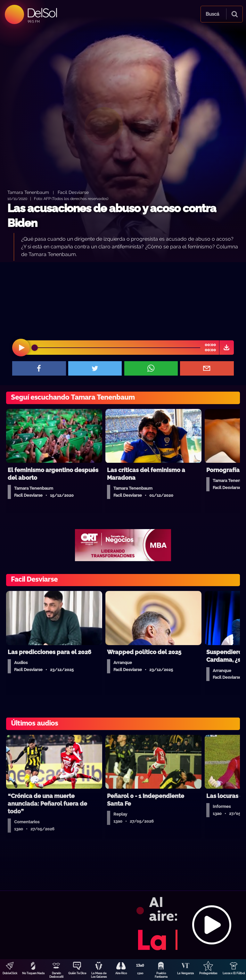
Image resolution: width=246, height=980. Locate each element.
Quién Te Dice (77, 973)
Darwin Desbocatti (56, 975)
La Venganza (185, 973)
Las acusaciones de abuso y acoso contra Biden (112, 216)
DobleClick (10, 973)
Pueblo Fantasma (161, 975)
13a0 (140, 973)
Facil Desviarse (73, 192)
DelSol (42, 13)
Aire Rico (121, 973)
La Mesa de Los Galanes (99, 975)
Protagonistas (208, 973)
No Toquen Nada (33, 973)
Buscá (212, 14)
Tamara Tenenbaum (28, 192)
